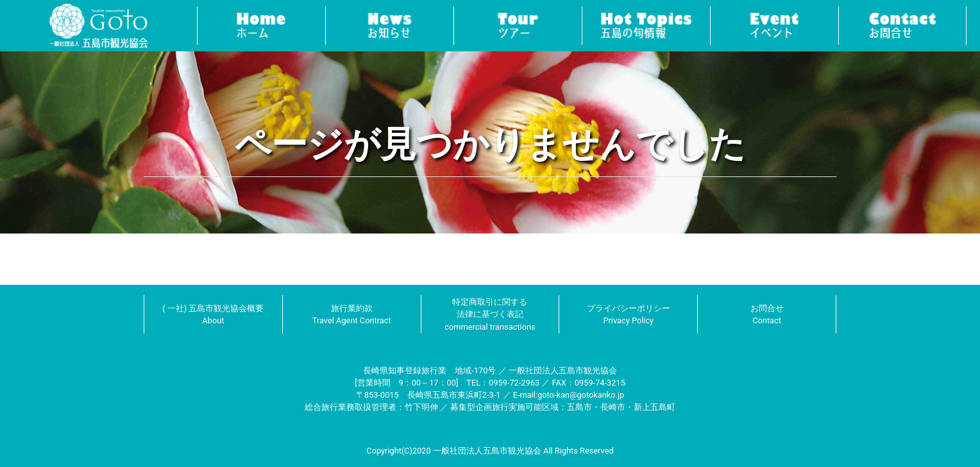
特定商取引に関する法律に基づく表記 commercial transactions (490, 314)
